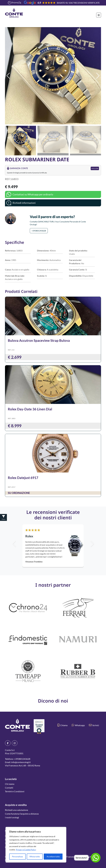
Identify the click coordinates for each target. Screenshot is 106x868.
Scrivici (94, 725)
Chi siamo (10, 784)
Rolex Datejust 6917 (23, 478)
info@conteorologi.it (21, 762)
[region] (36, 845)
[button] (98, 76)
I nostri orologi (12, 817)
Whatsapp (78, 725)
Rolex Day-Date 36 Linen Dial (30, 409)
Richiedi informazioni (24, 203)
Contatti (9, 788)
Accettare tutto (53, 856)
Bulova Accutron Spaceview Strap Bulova (39, 340)
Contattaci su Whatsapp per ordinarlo (33, 194)
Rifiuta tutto (35, 856)
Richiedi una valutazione (16, 810)
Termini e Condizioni (15, 791)
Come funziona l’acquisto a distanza (22, 814)
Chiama (62, 725)
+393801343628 (39, 231)
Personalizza (17, 856)
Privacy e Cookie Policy (26, 850)
